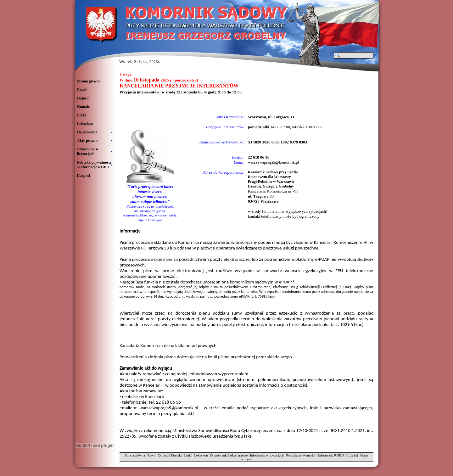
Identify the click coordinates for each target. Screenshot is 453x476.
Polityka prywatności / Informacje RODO (315, 455)
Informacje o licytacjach (267, 455)
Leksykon (85, 124)
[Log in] (84, 176)
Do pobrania (219, 455)
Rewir (82, 90)
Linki (81, 115)
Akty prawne (239, 455)
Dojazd (83, 98)
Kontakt (84, 107)
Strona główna (89, 81)
